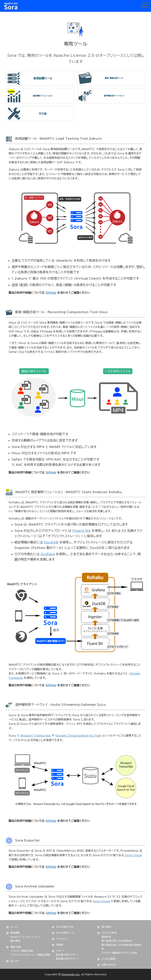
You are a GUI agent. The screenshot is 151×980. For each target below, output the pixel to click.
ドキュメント (62, 939)
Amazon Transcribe (36, 736)
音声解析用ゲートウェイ (114, 96)
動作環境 (15, 941)
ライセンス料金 (109, 933)
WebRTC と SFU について (26, 937)
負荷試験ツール (43, 78)
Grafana (48, 554)
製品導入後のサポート (68, 955)
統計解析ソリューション (43, 96)
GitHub (51, 293)
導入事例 (106, 927)
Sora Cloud (133, 855)
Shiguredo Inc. (71, 974)
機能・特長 (16, 947)
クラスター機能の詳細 (22, 951)
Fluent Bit (81, 531)
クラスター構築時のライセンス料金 (119, 953)
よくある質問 (108, 959)
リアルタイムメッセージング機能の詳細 (30, 955)
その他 (43, 114)
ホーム (14, 927)
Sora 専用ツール (65, 933)
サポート (60, 951)
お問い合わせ (109, 965)
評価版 (60, 945)
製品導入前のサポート (68, 959)
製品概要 (15, 933)
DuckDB (51, 542)
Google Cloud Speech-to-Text (78, 736)
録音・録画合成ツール (114, 78)
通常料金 (106, 937)
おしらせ (15, 961)
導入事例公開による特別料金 (117, 941)
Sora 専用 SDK (65, 927)
